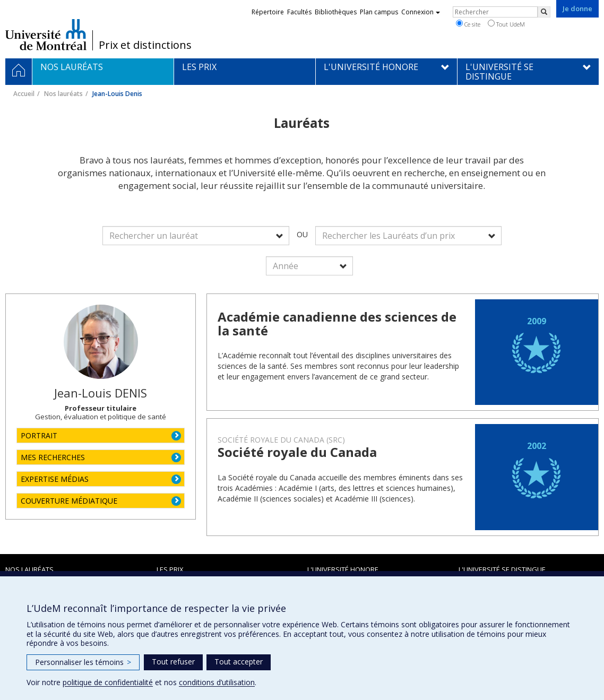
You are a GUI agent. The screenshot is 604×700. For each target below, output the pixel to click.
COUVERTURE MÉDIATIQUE (69, 501)
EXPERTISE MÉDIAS (55, 479)
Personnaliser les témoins (83, 662)
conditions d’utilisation (217, 682)
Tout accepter (239, 662)
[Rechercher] (544, 12)
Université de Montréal (46, 34)
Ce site (468, 24)
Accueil (24, 94)
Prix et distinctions (145, 45)
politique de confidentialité (108, 682)
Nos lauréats (63, 94)
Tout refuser (173, 662)
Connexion (421, 12)
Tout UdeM (506, 24)
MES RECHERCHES (53, 457)
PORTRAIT (39, 435)
